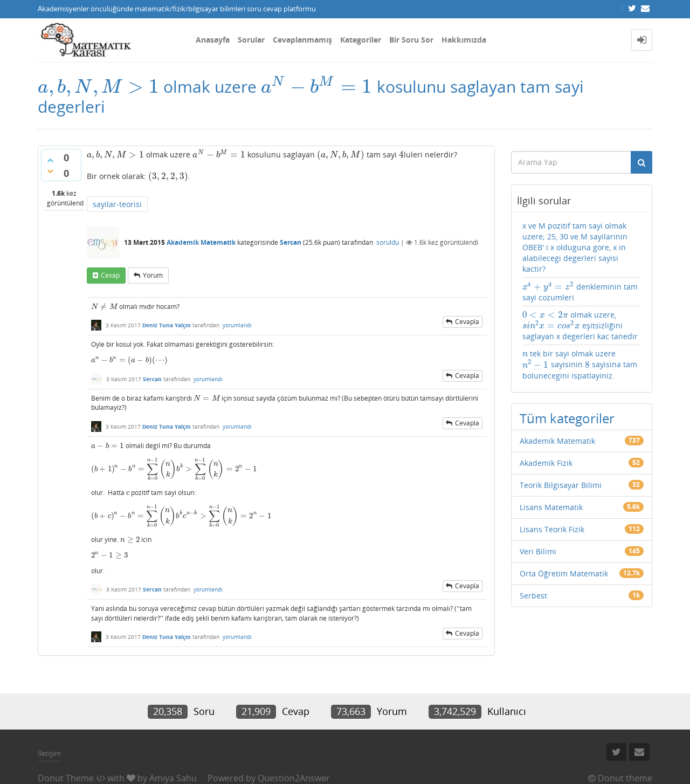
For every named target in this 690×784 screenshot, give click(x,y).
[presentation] (98, 87)
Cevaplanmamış (302, 40)
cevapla (467, 322)
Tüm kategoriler (567, 418)
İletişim (49, 753)
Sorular (251, 40)
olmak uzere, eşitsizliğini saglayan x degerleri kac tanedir (580, 325)
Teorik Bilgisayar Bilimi (561, 485)
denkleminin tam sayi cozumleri (580, 292)
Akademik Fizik (546, 463)
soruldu (388, 242)
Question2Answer (294, 778)
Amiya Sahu (173, 778)
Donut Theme (66, 778)
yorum (153, 275)
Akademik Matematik (201, 242)
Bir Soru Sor (411, 40)
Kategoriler (361, 40)
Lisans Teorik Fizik (552, 529)
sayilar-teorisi (117, 204)
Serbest (533, 596)
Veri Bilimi (538, 551)
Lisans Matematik (551, 507)
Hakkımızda (464, 40)
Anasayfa (213, 40)
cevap (110, 275)
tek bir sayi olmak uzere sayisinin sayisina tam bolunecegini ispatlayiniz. (580, 364)
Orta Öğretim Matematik (564, 573)
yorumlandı (237, 325)
